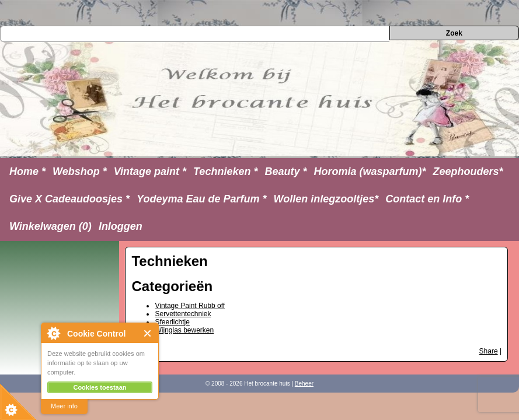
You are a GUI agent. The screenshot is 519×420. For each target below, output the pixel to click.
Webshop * (80, 171)
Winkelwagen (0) (50, 226)
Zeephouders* (468, 171)
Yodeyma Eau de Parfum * (201, 199)
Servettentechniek (183, 314)
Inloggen (121, 226)
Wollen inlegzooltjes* (326, 199)
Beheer (304, 384)
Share (489, 351)
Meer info (64, 406)
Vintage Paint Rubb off (190, 306)
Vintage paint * (150, 171)
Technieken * (225, 171)
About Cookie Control (53, 333)
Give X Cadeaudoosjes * (69, 199)
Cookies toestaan (100, 387)
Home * (27, 171)
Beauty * (285, 171)
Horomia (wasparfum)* (370, 171)
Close (148, 333)
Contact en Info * (427, 199)
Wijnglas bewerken (184, 330)
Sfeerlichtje (172, 322)
